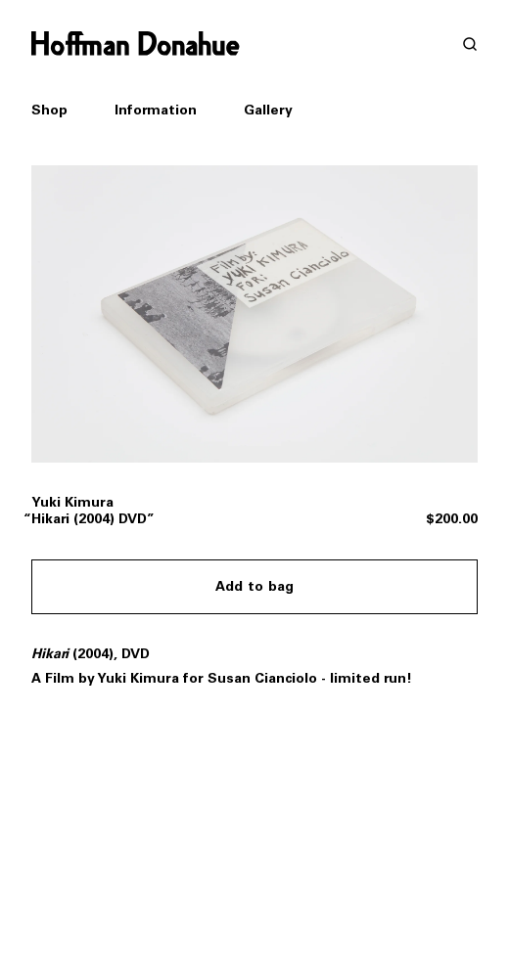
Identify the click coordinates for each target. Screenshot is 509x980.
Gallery (268, 110)
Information (156, 110)
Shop (49, 111)
